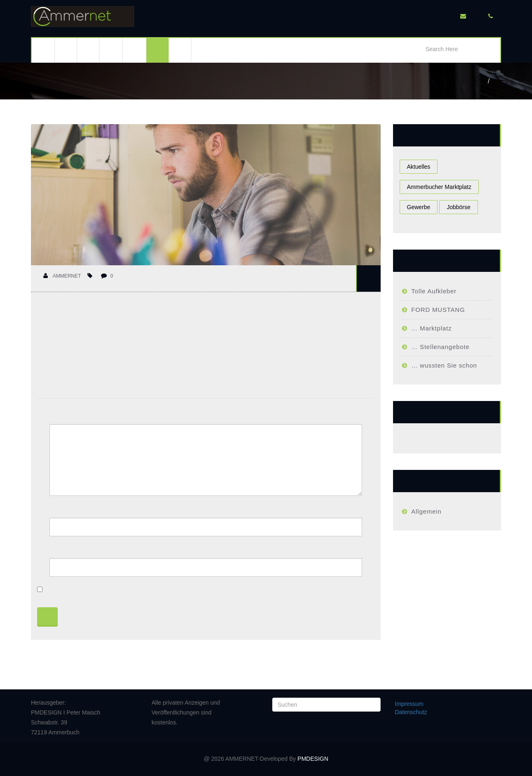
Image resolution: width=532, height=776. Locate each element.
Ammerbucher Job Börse (498, 81)
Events (88, 50)
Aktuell (66, 50)
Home (485, 81)
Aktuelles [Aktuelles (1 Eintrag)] (419, 167)
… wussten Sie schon (444, 365)
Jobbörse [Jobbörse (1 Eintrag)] (459, 207)
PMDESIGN (313, 759)
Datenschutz (411, 712)
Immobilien (111, 50)
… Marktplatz (431, 328)
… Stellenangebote (440, 347)
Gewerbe (158, 50)
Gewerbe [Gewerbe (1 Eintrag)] (419, 207)
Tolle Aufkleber (434, 291)
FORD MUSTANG (438, 310)
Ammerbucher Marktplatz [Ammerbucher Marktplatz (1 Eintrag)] (439, 187)
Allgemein (426, 511)
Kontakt (180, 50)
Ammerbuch (43, 50)
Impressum (409, 704)
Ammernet (62, 276)
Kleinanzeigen (134, 50)
